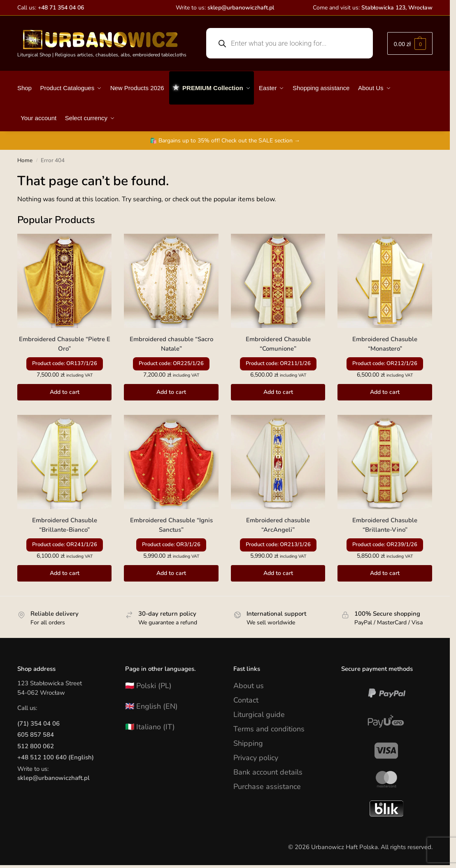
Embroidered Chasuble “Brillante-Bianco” (65, 525)
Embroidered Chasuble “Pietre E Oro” (65, 344)
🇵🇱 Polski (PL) (148, 686)
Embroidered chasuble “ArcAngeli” (278, 525)
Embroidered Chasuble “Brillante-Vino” (385, 525)
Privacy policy (256, 758)
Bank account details (268, 772)
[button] (410, 43)
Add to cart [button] (65, 392)
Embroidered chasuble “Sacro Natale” (171, 344)
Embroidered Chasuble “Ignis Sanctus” (171, 525)
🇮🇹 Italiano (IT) (150, 727)
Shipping (248, 743)
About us (249, 686)
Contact (246, 700)
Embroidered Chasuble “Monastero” (385, 344)
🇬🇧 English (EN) (151, 706)
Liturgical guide (259, 714)
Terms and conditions (269, 729)
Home (25, 160)
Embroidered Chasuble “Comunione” (278, 344)
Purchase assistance (267, 787)
